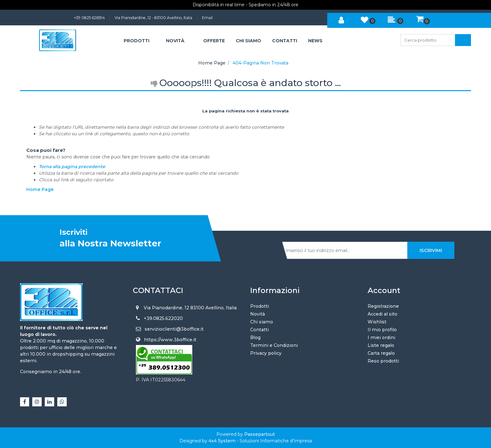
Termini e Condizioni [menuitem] (274, 345)
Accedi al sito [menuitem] (382, 314)
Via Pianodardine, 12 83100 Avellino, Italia (190, 308)
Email (207, 18)
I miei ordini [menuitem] (381, 337)
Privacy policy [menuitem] (266, 353)
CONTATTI (285, 41)
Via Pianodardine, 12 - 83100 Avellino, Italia (153, 18)
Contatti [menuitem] (259, 330)
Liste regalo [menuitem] (381, 345)
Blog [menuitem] (255, 337)
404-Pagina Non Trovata (261, 63)
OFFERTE (214, 41)
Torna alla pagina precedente (72, 167)
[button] (463, 40)
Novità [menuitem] (258, 314)
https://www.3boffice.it (170, 340)
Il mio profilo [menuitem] (382, 330)
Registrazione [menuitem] (383, 306)
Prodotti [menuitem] (260, 306)
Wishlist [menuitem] (377, 322)
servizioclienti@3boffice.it (174, 329)
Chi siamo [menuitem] (262, 322)
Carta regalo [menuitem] (381, 353)
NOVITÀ (175, 41)
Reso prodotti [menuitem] (383, 361)
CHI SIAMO (248, 41)
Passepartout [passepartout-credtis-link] (260, 434)
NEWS (315, 41)
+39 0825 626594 (89, 18)
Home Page (212, 63)
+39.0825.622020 (163, 318)
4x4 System (222, 441)
